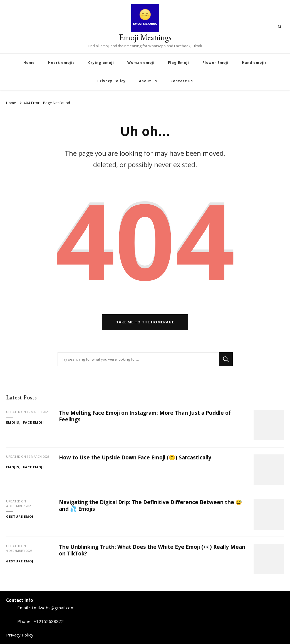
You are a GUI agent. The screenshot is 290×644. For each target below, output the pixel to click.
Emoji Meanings (145, 37)
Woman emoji (141, 63)
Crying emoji (101, 63)
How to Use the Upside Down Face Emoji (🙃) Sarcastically (135, 457)
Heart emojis (61, 63)
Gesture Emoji (20, 516)
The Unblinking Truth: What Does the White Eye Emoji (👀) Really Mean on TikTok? (152, 550)
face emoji (34, 422)
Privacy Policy (111, 81)
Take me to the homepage (145, 322)
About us (148, 81)
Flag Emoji (179, 63)
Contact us (182, 81)
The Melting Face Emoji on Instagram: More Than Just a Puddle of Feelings (145, 416)
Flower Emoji (215, 63)
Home (29, 63)
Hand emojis (254, 63)
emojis (13, 422)
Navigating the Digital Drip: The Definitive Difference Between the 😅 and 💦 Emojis (151, 505)
